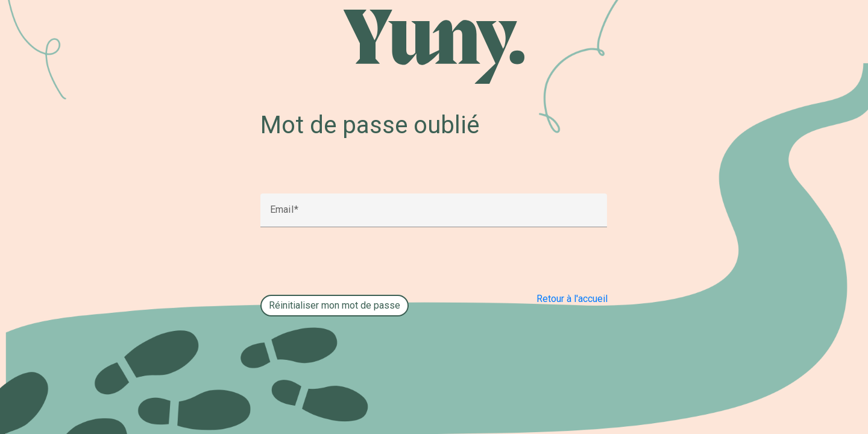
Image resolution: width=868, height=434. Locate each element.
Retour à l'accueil (572, 299)
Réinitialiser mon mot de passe (335, 305)
